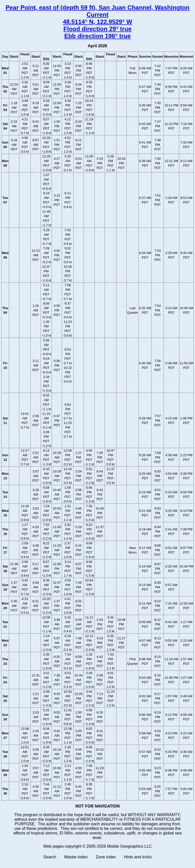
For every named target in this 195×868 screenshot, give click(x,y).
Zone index (106, 857)
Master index (76, 857)
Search (50, 857)
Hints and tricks (138, 857)
